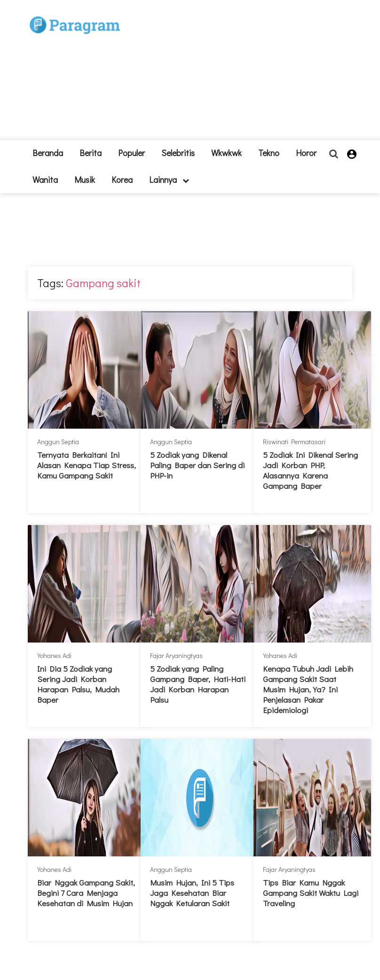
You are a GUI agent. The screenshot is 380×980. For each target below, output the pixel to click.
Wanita (45, 180)
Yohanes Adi (54, 655)
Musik (85, 180)
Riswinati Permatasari (294, 442)
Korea (122, 180)
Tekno (269, 153)
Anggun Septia (58, 442)
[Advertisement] (201, 73)
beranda (48, 153)
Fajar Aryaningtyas (176, 655)
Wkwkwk (226, 153)
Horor (306, 153)
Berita (91, 153)
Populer (131, 153)
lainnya (169, 180)
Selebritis (178, 153)
